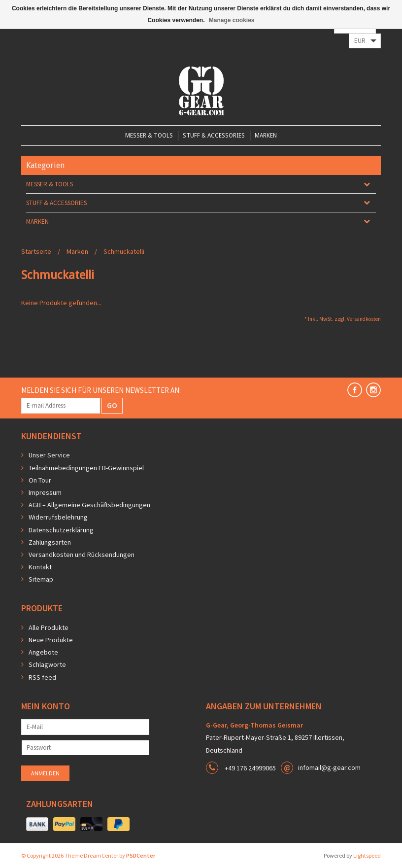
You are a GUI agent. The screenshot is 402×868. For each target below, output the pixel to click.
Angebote (43, 652)
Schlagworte (47, 664)
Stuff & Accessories (214, 136)
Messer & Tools (149, 136)
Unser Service (49, 455)
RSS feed (42, 677)
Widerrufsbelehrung (58, 517)
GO (112, 405)
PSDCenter (141, 855)
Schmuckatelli (124, 251)
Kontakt (40, 567)
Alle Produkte (49, 627)
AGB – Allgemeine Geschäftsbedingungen (89, 505)
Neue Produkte (51, 640)
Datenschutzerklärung (61, 530)
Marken (266, 136)
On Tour (40, 480)
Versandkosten (364, 319)
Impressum (45, 492)
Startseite (36, 251)
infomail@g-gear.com (329, 767)
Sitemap (41, 579)
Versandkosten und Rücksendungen (82, 555)
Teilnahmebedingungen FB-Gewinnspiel (86, 468)
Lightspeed (367, 855)
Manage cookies (232, 20)
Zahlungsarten (50, 542)
